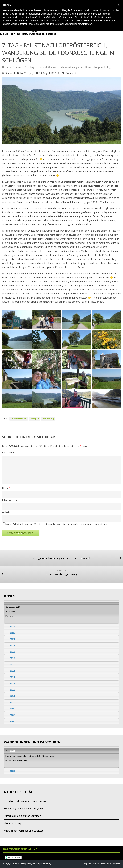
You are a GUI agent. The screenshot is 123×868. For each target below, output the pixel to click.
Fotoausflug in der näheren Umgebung (24, 808)
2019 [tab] (10, 645)
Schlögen (34, 419)
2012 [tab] (10, 690)
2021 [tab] (10, 639)
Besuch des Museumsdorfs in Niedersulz (25, 801)
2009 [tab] (10, 709)
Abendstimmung (12, 823)
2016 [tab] (10, 664)
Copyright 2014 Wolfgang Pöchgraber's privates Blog (27, 864)
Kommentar (9, 452)
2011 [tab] (10, 696)
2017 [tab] (10, 658)
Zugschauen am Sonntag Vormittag (22, 816)
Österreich (18, 67)
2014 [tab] (10, 677)
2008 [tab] (10, 715)
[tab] (61, 603)
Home (5, 67)
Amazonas (10, 611)
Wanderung (48, 419)
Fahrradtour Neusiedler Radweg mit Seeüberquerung (30, 756)
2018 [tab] (10, 652)
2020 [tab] (10, 771)
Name (6, 488)
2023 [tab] (10, 633)
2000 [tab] (10, 721)
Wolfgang (29, 73)
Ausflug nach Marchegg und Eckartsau (24, 831)
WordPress (115, 864)
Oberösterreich (19, 419)
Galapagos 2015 (13, 607)
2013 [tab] (10, 683)
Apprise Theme (91, 864)
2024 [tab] (10, 626)
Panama (9, 616)
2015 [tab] (10, 671)
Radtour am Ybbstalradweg (18, 761)
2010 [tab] (10, 702)
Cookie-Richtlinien (96, 17)
